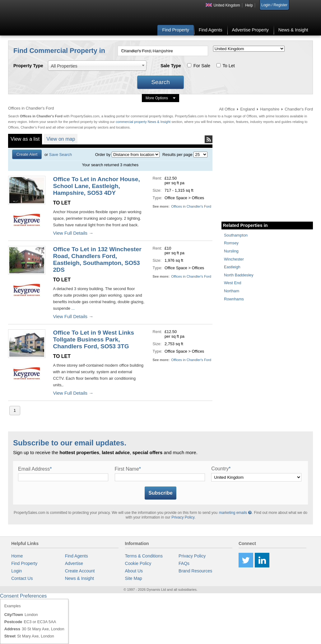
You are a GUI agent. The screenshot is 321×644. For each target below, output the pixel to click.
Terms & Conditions (144, 556)
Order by (103, 155)
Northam (232, 291)
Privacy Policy (183, 517)
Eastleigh (232, 267)
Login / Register (274, 5)
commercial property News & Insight (144, 122)
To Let (229, 66)
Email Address (35, 469)
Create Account (80, 571)
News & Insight (293, 30)
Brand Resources (195, 571)
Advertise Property (250, 30)
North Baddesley (239, 275)
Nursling (231, 251)
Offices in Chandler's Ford (191, 206)
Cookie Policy (138, 563)
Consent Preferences (23, 596)
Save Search (60, 155)
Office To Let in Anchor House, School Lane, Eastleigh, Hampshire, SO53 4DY (96, 186)
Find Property (176, 30)
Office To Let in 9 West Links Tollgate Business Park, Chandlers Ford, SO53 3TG (93, 339)
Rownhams (234, 299)
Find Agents (211, 30)
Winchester (234, 259)
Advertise (74, 563)
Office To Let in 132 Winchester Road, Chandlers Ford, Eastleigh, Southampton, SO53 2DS (97, 259)
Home (17, 556)
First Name (128, 469)
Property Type (28, 66)
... (72, 308)
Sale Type (171, 66)
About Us (134, 571)
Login (16, 571)
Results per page (177, 155)
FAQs (184, 563)
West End (233, 283)
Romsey (231, 243)
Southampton (236, 235)
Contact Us (22, 578)
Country (221, 469)
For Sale (202, 66)
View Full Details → (73, 233)
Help (249, 5)
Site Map (134, 578)
